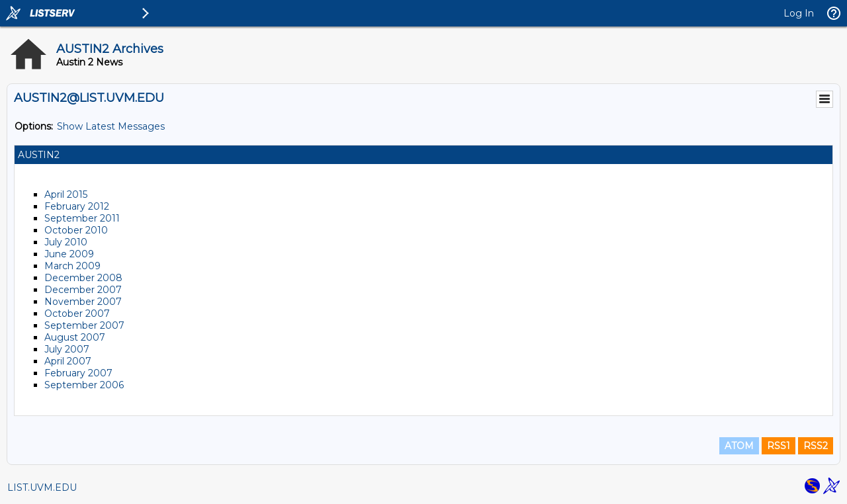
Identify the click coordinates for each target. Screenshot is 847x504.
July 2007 (67, 349)
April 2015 (66, 194)
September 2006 (84, 385)
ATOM (739, 446)
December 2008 (83, 278)
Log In (799, 13)
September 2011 (82, 218)
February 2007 (78, 373)
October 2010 (76, 230)
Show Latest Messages (111, 126)
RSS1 (779, 446)
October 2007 (77, 314)
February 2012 (77, 206)
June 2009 (69, 254)
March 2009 (72, 266)
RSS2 (816, 446)
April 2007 (68, 361)
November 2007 (83, 302)
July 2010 (66, 242)
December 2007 (83, 290)
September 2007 (84, 325)
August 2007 (75, 337)
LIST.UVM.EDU (42, 487)
